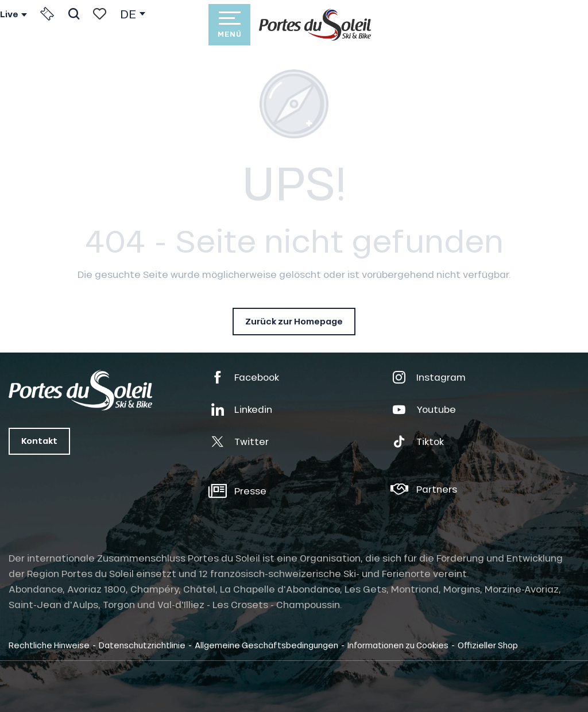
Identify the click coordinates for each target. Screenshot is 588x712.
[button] (74, 14)
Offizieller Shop (488, 645)
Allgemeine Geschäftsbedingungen (266, 645)
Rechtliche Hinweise (49, 645)
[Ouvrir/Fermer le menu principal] (229, 25)
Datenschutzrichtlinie (142, 645)
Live (9, 14)
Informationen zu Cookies (398, 645)
